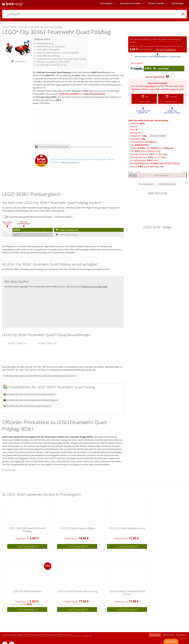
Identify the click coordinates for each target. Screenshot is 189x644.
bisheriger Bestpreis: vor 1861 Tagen (149, 154)
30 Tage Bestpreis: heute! (144, 160)
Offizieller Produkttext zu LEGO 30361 (53, 62)
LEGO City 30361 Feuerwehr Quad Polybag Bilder (58, 53)
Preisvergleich (106, 3)
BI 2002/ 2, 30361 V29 (17, 343)
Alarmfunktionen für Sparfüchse (51, 47)
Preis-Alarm (150, 86)
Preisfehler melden (64, 217)
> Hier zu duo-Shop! (66, 235)
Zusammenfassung (45, 43)
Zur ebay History (146, 184)
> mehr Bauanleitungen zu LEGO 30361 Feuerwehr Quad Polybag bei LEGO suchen (40, 376)
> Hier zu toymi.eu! (66, 230)
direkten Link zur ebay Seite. (95, 286)
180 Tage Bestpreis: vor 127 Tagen (148, 157)
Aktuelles (130, 3)
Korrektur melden (158, 136)
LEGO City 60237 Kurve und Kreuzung (77, 591)
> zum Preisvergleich (27, 546)
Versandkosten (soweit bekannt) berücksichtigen (31, 217)
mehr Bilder (18, 61)
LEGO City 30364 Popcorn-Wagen (77, 528)
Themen (156, 3)
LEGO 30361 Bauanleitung (48, 56)
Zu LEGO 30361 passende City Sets (52, 65)
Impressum (181, 635)
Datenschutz (168, 635)
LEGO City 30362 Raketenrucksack (127, 528)
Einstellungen (178, 3)
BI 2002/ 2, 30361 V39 (47, 343)
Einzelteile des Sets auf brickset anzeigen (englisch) (27, 406)
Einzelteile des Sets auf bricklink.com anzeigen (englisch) (29, 394)
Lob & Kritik (171, 641)
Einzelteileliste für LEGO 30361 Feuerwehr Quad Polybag (61, 59)
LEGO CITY (50, 75)
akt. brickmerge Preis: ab (155, 163)
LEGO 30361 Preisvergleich (48, 50)
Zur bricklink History (167, 184)
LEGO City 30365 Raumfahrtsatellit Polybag (27, 530)
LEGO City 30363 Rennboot (27, 591)
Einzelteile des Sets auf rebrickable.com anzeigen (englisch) (31, 400)
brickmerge (155, 635)
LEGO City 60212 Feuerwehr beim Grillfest (127, 593)
